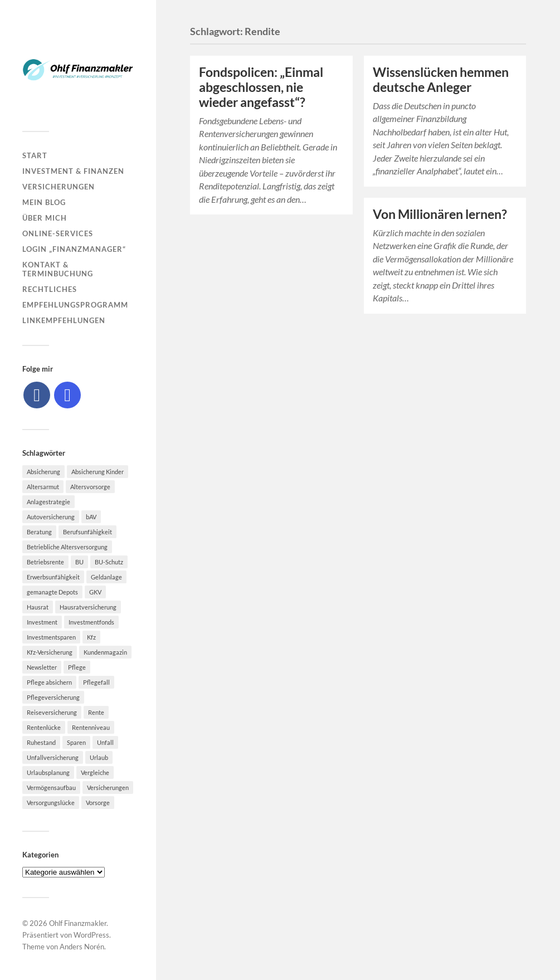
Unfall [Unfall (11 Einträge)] (105, 742)
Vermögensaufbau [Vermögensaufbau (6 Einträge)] (51, 788)
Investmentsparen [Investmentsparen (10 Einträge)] (51, 637)
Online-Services (58, 233)
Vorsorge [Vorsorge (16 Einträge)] (98, 803)
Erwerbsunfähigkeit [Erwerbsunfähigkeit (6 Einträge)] (53, 577)
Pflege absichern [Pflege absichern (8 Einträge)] (49, 682)
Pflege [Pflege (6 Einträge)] (77, 667)
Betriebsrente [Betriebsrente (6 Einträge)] (45, 562)
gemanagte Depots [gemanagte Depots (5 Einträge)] (52, 592)
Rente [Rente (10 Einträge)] (96, 712)
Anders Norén (82, 947)
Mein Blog (44, 202)
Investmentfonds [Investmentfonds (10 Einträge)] (91, 622)
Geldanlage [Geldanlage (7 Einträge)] (106, 577)
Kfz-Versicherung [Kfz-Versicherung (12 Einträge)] (50, 652)
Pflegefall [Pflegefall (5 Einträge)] (96, 682)
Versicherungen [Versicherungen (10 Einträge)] (108, 788)
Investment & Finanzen (73, 171)
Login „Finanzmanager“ (74, 249)
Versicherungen (59, 187)
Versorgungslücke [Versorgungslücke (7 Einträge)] (51, 803)
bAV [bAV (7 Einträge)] (91, 517)
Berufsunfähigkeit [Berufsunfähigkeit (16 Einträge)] (87, 532)
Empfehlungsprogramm (75, 305)
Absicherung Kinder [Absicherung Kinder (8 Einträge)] (98, 472)
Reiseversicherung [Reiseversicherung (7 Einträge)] (52, 712)
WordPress (91, 935)
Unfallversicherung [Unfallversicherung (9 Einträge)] (53, 757)
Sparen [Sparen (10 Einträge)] (76, 742)
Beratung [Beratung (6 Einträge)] (39, 532)
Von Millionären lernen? (440, 214)
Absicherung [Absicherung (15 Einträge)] (43, 472)
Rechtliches (50, 289)
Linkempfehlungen (64, 320)
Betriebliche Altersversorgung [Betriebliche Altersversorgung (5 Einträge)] (67, 547)
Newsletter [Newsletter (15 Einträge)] (42, 667)
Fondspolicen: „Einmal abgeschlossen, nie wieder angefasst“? (261, 87)
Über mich (45, 218)
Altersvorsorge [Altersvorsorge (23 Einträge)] (90, 487)
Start (35, 155)
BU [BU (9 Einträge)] (79, 562)
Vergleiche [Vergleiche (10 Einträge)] (95, 772)
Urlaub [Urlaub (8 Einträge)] (99, 757)
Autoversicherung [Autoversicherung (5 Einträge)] (51, 517)
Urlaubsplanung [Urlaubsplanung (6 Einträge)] (48, 772)
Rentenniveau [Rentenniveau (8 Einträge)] (91, 727)
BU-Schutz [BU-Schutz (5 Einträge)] (109, 562)
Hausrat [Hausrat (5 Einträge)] (38, 607)
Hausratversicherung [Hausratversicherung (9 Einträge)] (88, 607)
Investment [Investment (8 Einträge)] (42, 622)
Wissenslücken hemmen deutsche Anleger (441, 80)
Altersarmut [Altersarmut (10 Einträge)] (43, 487)
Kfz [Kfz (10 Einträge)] (91, 637)
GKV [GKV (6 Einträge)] (95, 592)
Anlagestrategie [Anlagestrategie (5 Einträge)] (48, 502)
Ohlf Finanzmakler (78, 923)
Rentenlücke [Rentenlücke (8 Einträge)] (44, 727)
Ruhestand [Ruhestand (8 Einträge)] (41, 742)
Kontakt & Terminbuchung (58, 269)
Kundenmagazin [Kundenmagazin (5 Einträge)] (105, 652)
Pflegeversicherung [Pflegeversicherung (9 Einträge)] (53, 697)
